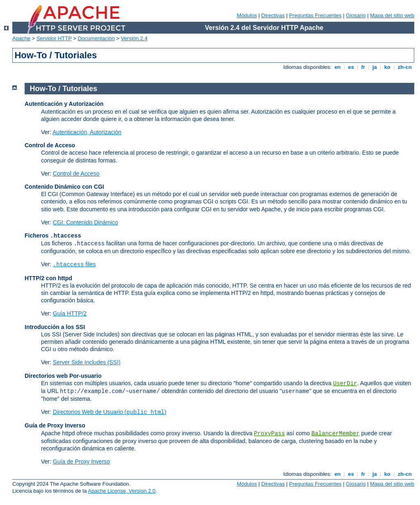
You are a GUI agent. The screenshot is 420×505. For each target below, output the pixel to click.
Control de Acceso (76, 174)
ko (387, 67)
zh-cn (405, 67)
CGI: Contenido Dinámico (86, 222)
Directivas (273, 15)
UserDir (345, 384)
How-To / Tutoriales (64, 89)
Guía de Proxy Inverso (81, 462)
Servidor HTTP (54, 38)
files (74, 264)
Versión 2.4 (134, 38)
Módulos (247, 15)
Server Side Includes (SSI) (87, 362)
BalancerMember (336, 434)
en (338, 67)
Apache (21, 38)
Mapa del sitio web (392, 15)
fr (363, 67)
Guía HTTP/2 (70, 313)
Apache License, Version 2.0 (122, 491)
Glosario (356, 15)
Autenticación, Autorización (87, 132)
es (351, 67)
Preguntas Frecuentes (315, 15)
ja (374, 67)
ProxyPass (269, 434)
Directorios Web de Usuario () (110, 412)
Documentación (96, 38)
